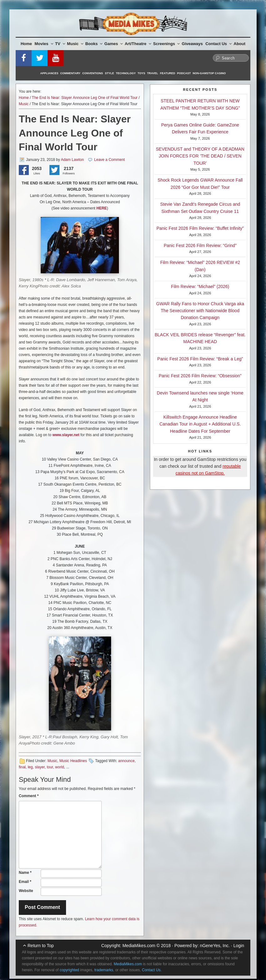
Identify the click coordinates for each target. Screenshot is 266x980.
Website (26, 891)
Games (114, 44)
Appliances (49, 73)
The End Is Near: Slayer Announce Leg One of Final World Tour (85, 98)
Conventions (93, 73)
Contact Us (218, 44)
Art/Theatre (138, 44)
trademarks (104, 970)
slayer (40, 767)
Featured (167, 73)
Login (239, 946)
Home (26, 44)
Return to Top (41, 946)
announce (126, 761)
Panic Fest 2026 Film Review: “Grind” (200, 245)
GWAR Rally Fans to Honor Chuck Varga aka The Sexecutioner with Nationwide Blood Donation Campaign (200, 311)
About (240, 44)
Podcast (184, 73)
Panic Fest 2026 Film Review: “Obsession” (200, 376)
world (60, 767)
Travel (153, 73)
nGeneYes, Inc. (215, 946)
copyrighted (69, 970)
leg (30, 767)
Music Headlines (73, 761)
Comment (29, 796)
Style (109, 73)
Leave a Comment (110, 160)
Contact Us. (152, 970)
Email (25, 882)
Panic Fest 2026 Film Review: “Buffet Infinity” (200, 228)
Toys (141, 73)
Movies (44, 44)
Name (25, 873)
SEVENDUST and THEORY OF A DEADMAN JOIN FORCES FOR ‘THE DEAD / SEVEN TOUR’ (200, 156)
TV (60, 44)
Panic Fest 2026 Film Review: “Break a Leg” (200, 359)
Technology (126, 73)
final (22, 767)
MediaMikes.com (139, 946)
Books (94, 44)
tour (50, 767)
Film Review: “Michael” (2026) (200, 286)
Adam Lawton (72, 160)
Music (75, 44)
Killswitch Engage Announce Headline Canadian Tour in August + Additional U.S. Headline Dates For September (200, 424)
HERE (102, 208)
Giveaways (192, 44)
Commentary (71, 73)
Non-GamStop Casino (209, 73)
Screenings (166, 44)
